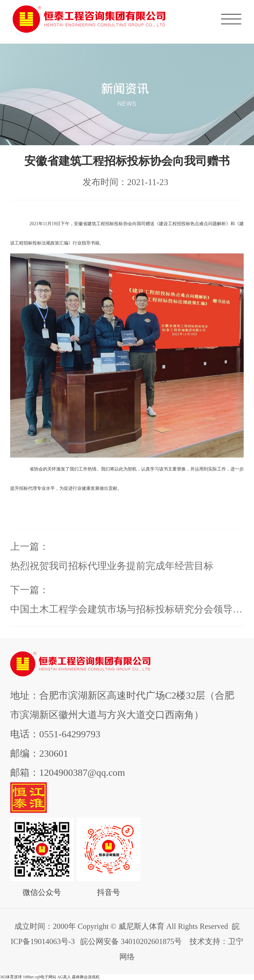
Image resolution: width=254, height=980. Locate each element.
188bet (28, 977)
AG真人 (64, 977)
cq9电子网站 (46, 977)
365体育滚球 (11, 977)
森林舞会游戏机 (86, 977)
